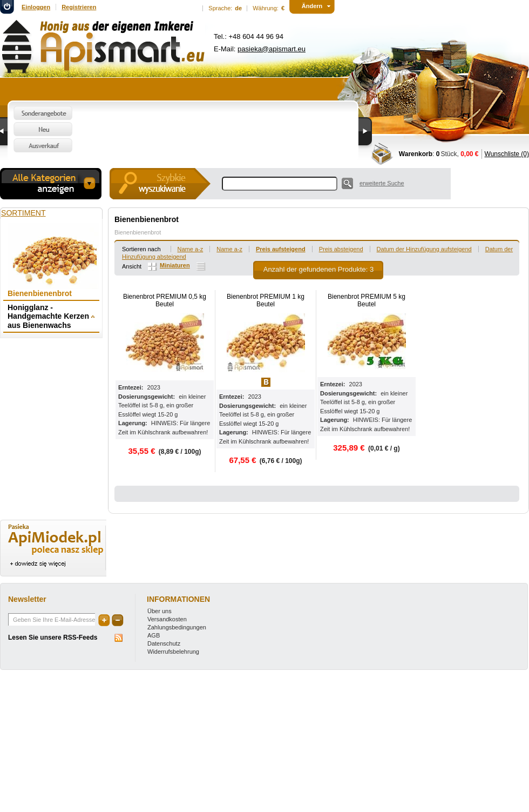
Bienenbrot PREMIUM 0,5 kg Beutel (165, 300)
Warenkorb (416, 154)
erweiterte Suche (382, 183)
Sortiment (23, 213)
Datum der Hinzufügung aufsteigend (424, 249)
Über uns (160, 611)
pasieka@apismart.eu (272, 49)
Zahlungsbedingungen (177, 627)
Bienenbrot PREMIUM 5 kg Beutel (367, 300)
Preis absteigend (341, 249)
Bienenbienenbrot (138, 232)
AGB (154, 635)
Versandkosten (167, 619)
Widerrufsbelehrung (173, 652)
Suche (347, 183)
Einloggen (36, 7)
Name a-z (191, 249)
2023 (154, 387)
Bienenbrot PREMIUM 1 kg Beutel (266, 300)
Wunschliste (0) (507, 154)
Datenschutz (164, 643)
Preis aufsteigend (281, 249)
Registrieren (79, 7)
